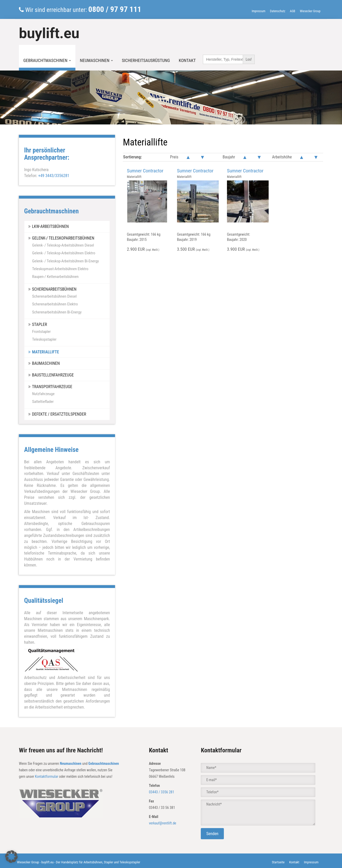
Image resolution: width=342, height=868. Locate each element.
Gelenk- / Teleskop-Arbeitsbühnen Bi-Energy (66, 261)
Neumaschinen (96, 60)
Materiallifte (45, 352)
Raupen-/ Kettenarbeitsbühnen (55, 277)
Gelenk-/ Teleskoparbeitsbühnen (63, 238)
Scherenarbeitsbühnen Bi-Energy (57, 312)
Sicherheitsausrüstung (146, 60)
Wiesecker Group (310, 11)
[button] (11, 857)
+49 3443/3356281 (54, 176)
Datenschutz (278, 11)
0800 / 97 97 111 (115, 9)
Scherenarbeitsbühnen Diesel (54, 296)
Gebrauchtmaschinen (47, 60)
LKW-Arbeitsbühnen (50, 226)
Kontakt (187, 60)
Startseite (278, 862)
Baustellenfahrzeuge (53, 375)
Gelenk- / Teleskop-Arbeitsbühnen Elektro (64, 253)
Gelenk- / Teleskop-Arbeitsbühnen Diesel (63, 245)
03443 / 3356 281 (162, 792)
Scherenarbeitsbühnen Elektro (55, 304)
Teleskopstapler (44, 339)
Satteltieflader (43, 402)
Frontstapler (41, 332)
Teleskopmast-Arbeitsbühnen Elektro (60, 269)
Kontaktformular (47, 776)
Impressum (258, 11)
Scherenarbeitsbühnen (54, 289)
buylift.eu (49, 33)
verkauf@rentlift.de (163, 823)
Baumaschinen (46, 363)
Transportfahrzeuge (52, 387)
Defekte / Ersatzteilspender (59, 414)
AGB (293, 11)
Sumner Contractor (145, 171)
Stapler (39, 324)
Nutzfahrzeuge (43, 394)
